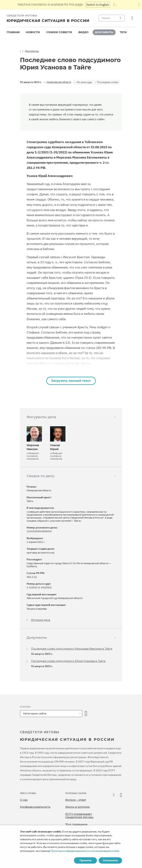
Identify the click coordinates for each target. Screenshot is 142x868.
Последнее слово (108, 82)
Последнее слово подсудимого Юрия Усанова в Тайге (68, 661)
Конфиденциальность (35, 807)
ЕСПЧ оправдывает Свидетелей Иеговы (79, 816)
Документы (104, 32)
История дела (41, 620)
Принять (86, 860)
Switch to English (98, 5)
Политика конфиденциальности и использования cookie (85, 851)
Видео (83, 32)
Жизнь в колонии (77, 807)
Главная (13, 32)
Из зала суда (84, 82)
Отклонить (110, 860)
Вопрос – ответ (76, 800)
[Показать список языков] (115, 5)
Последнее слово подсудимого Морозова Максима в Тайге (72, 649)
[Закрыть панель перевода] (139, 5)
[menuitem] (13, 32)
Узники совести (59, 32)
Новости (33, 32)
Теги (123, 32)
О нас (24, 800)
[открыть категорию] (86, 714)
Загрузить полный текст (71, 381)
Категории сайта (35, 714)
